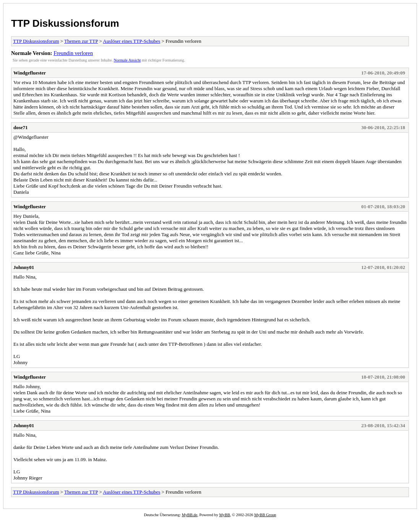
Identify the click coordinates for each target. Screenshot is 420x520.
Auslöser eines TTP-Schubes (131, 41)
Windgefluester (30, 73)
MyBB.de (190, 515)
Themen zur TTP (81, 41)
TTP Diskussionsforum (65, 23)
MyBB (225, 515)
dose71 (21, 127)
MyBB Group (265, 515)
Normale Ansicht (127, 60)
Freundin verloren (73, 53)
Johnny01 (24, 267)
